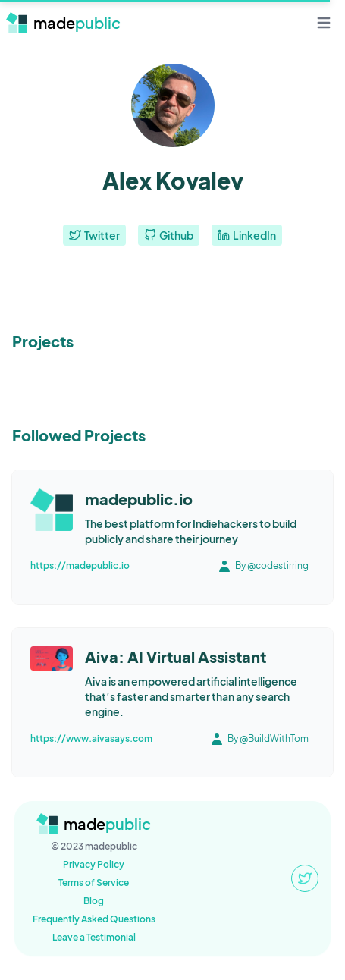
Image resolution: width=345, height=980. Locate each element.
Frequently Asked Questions (94, 919)
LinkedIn (247, 235)
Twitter (94, 235)
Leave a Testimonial (94, 937)
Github (169, 235)
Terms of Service (94, 883)
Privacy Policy (94, 864)
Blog (94, 901)
